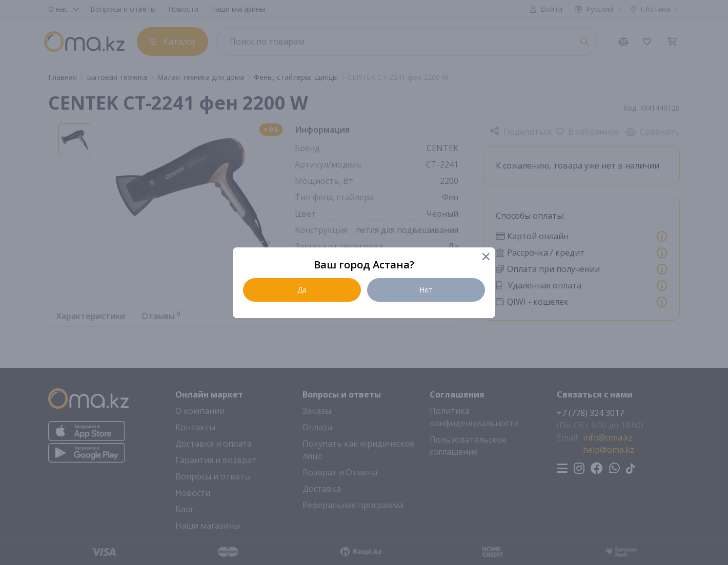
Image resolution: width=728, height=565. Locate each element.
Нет (426, 290)
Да (302, 290)
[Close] (485, 257)
